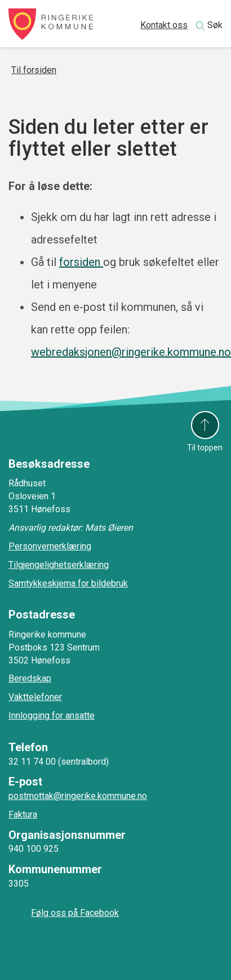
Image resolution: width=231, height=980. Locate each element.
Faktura (23, 814)
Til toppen (205, 448)
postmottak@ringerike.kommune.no (78, 796)
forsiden (81, 262)
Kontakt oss (164, 25)
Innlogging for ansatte (52, 715)
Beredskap (30, 678)
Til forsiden (34, 70)
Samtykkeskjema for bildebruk (68, 583)
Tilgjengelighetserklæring (59, 565)
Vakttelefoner (35, 697)
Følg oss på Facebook (75, 913)
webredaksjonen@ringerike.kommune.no (131, 352)
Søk (215, 25)
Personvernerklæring (50, 546)
